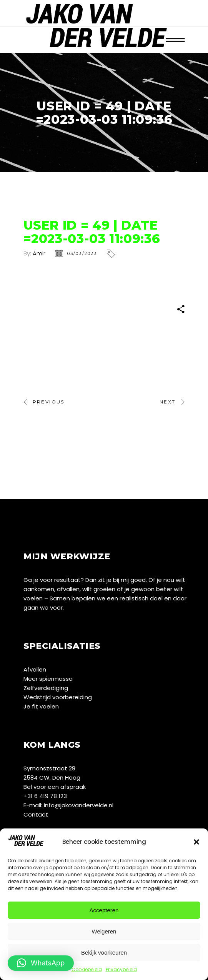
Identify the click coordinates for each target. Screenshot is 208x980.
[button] (196, 842)
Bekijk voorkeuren (104, 952)
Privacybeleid (121, 969)
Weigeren (104, 931)
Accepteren (104, 910)
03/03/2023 (82, 253)
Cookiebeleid (87, 969)
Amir (39, 253)
